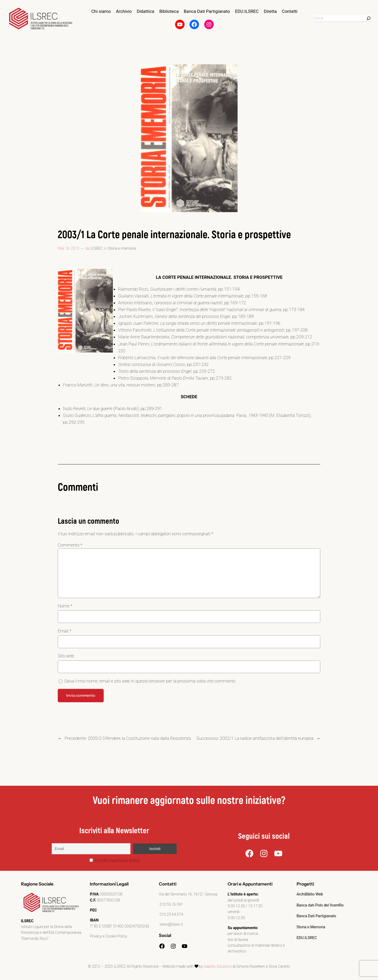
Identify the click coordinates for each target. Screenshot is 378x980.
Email (64, 631)
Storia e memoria (122, 248)
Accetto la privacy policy (115, 860)
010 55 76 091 (171, 905)
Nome (65, 606)
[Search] (369, 18)
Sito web (66, 656)
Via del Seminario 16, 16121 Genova (188, 894)
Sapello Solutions (218, 966)
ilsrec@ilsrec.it (171, 924)
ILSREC (97, 248)
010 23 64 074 (171, 915)
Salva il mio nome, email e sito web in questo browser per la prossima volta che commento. (150, 681)
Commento (70, 545)
